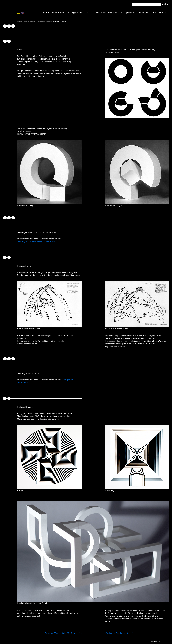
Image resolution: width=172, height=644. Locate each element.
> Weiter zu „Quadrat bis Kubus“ (119, 633)
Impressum (155, 642)
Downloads (143, 13)
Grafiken (89, 13)
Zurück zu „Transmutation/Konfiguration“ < (63, 633)
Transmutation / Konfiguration (67, 13)
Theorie (45, 13)
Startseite (164, 13)
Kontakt (166, 642)
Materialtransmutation (107, 13)
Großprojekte (128, 13)
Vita (154, 13)
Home (20, 21)
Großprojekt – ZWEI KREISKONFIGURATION (37, 241)
